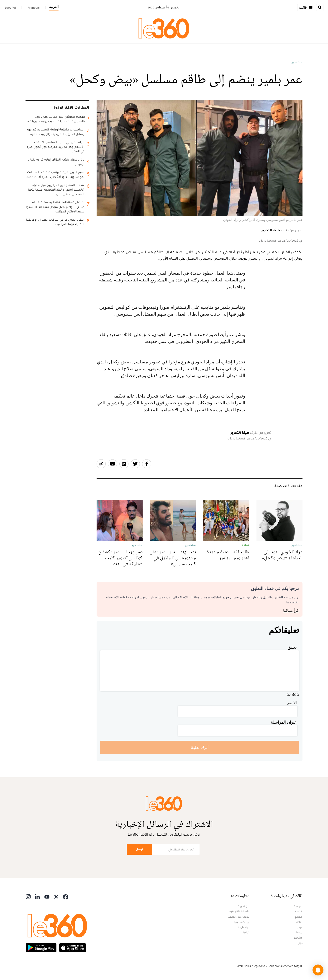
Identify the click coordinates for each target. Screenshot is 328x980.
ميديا (300, 927)
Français (34, 8)
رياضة (299, 932)
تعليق (292, 647)
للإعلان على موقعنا (238, 917)
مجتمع (299, 917)
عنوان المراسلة (284, 722)
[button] (318, 970)
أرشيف (245, 932)
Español (10, 8)
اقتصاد (299, 911)
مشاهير (297, 62)
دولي (300, 943)
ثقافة (299, 922)
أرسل (139, 849)
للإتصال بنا (243, 927)
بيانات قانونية (242, 922)
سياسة (298, 906)
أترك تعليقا (200, 747)
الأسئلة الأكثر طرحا (239, 911)
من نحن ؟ (244, 906)
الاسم (292, 703)
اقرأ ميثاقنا (291, 611)
